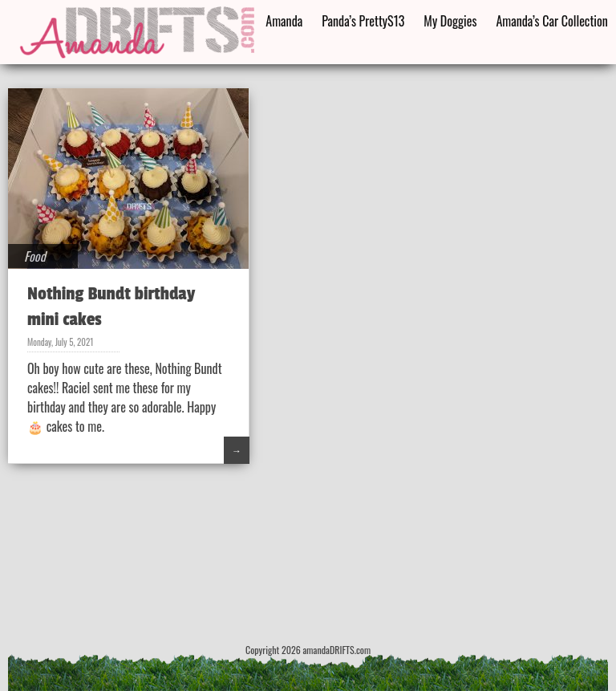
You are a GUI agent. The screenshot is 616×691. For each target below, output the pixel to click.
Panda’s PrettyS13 (363, 21)
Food (35, 256)
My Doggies (450, 21)
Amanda (284, 21)
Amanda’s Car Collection (551, 21)
